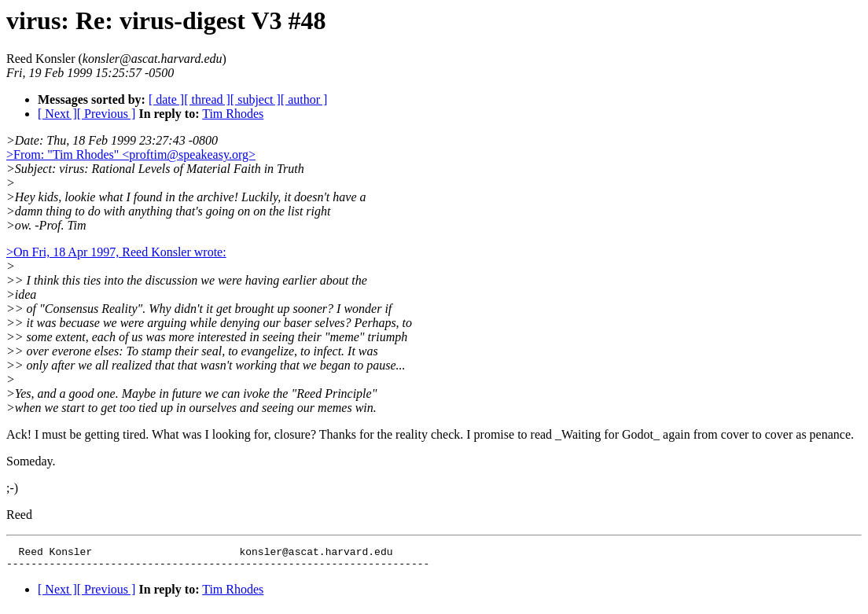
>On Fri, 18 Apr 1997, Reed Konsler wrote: (116, 252)
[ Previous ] (107, 114)
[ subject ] (256, 99)
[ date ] (166, 99)
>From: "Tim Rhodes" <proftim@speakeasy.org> (131, 154)
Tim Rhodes (233, 114)
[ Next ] (57, 114)
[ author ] (304, 99)
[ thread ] (207, 99)
